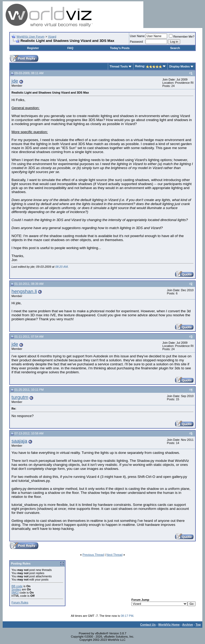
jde (15, 81)
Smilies (16, 589)
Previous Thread (93, 555)
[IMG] (15, 593)
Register (33, 48)
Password (136, 42)
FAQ (70, 48)
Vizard (52, 37)
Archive (188, 625)
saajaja (19, 441)
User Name (137, 36)
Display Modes (180, 66)
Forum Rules (20, 602)
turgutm (20, 397)
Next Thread (115, 555)
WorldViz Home (169, 625)
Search (175, 48)
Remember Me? (182, 37)
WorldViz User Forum (31, 37)
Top (198, 625)
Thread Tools (119, 66)
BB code (17, 586)
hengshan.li (24, 291)
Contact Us (148, 625)
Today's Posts (120, 48)
